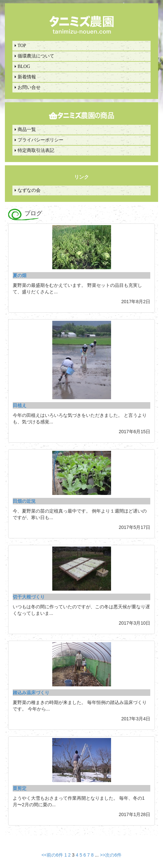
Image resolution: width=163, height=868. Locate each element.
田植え (20, 405)
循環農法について (34, 56)
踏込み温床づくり (31, 693)
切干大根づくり (29, 597)
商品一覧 (25, 130)
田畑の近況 (24, 501)
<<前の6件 (52, 855)
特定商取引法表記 (34, 150)
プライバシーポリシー (39, 140)
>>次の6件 (111, 855)
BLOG (22, 66)
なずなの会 (28, 190)
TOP (20, 46)
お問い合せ (28, 87)
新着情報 (25, 77)
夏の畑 (20, 275)
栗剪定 (20, 788)
